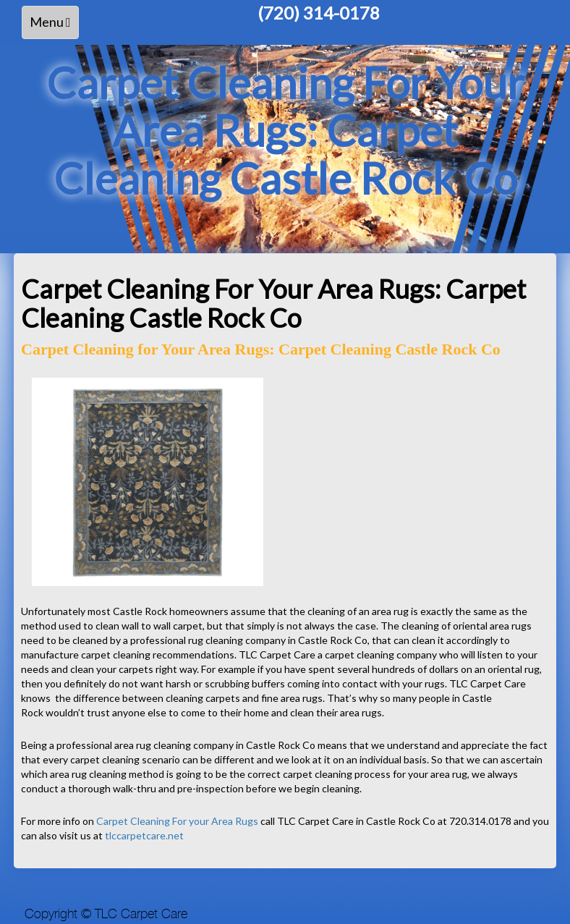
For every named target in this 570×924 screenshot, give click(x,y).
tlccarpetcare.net (144, 835)
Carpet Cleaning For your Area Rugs (177, 821)
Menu (54, 26)
